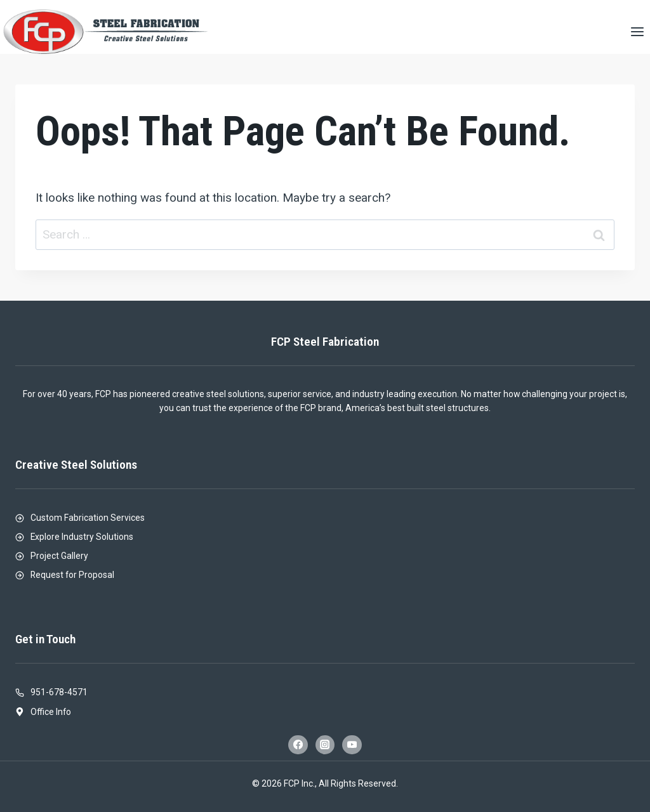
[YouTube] (352, 745)
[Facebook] (298, 745)
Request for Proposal (72, 575)
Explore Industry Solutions (82, 537)
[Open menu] (637, 31)
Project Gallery (59, 556)
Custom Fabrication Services (88, 518)
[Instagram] (325, 745)
